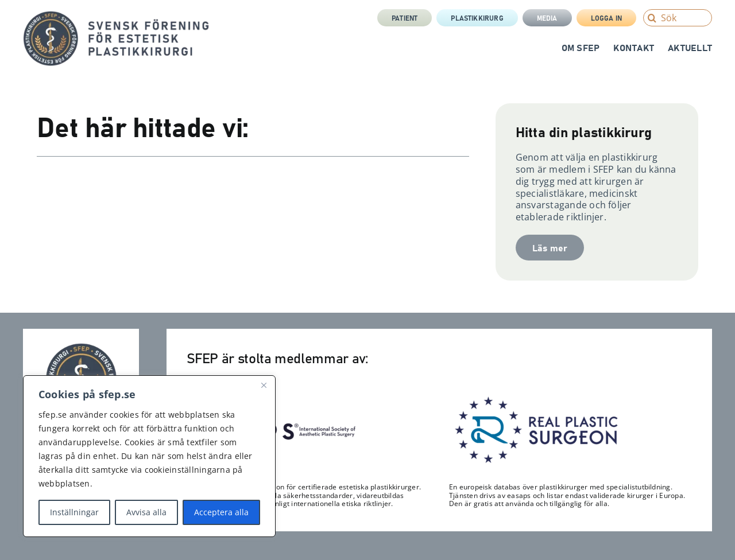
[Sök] (678, 18)
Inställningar (74, 512)
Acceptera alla (221, 512)
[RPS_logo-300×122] (535, 399)
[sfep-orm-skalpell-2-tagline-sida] (116, 15)
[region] (149, 456)
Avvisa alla (146, 512)
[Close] (264, 385)
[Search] (652, 18)
